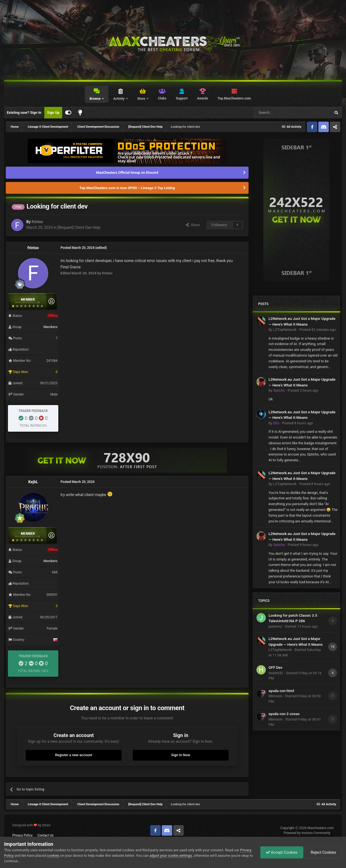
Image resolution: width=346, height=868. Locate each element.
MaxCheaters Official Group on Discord (127, 173)
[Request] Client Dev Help (79, 227)
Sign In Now (181, 755)
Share (193, 225)
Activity (119, 99)
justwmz (275, 626)
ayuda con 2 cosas (284, 714)
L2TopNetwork (285, 330)
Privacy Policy (22, 835)
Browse (95, 99)
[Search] (279, 113)
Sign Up (53, 113)
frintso (37, 222)
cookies (53, 856)
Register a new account (74, 755)
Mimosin (275, 696)
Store (142, 99)
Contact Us (46, 835)
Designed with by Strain (31, 825)
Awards (203, 98)
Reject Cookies (323, 852)
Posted (318, 330)
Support (182, 98)
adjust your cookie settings (171, 856)
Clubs (162, 98)
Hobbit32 (276, 673)
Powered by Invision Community (307, 833)
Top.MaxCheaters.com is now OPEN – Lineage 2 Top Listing (127, 188)
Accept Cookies (282, 852)
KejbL (33, 482)
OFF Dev (276, 667)
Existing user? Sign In (24, 113)
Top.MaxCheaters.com (234, 98)
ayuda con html (281, 691)
